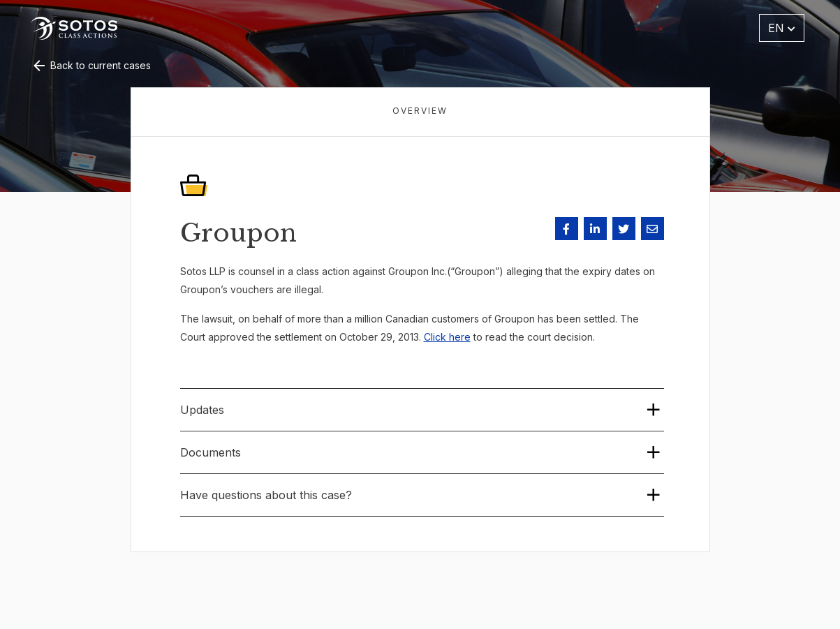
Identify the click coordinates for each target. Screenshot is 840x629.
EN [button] (782, 28)
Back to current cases (91, 65)
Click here (447, 337)
